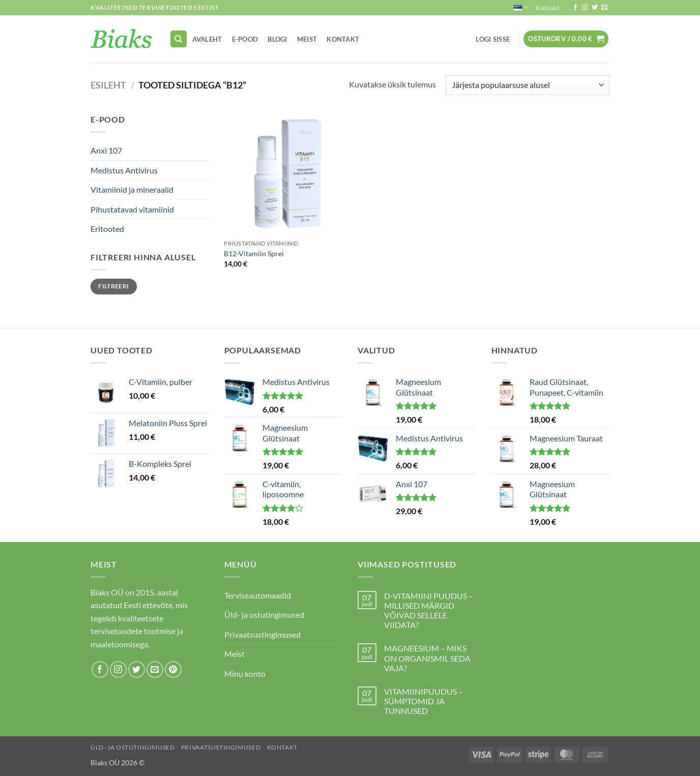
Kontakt (548, 8)
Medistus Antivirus (124, 170)
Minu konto (245, 674)
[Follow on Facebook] (575, 8)
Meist (307, 39)
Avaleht (207, 39)
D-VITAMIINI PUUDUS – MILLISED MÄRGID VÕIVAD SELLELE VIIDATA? (429, 610)
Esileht (108, 85)
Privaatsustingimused (262, 634)
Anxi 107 (106, 150)
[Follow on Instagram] (585, 8)
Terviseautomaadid (258, 595)
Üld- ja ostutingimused (264, 615)
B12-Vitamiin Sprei (254, 253)
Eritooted (107, 229)
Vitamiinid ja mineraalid (132, 189)
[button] (493, 39)
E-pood (245, 39)
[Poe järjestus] (528, 85)
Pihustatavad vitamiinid (132, 209)
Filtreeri (113, 286)
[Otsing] (179, 39)
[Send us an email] (604, 8)
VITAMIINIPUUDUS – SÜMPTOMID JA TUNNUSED (424, 701)
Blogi (277, 39)
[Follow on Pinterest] (173, 669)
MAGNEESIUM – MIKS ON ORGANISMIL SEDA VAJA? (427, 658)
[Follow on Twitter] (595, 8)
